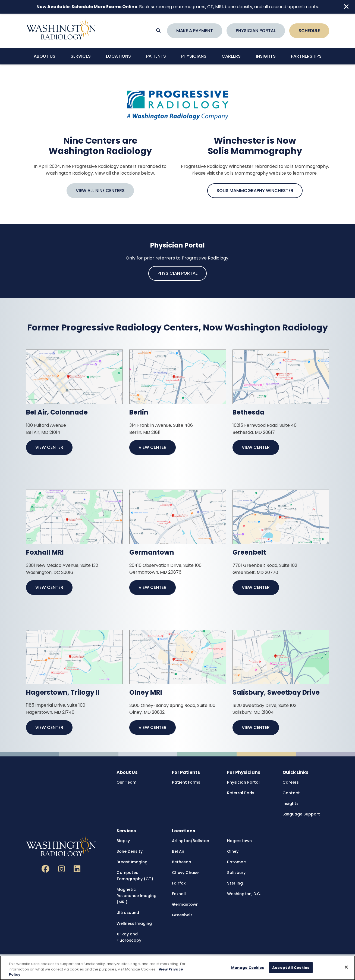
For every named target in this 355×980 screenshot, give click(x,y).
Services (81, 56)
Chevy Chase (185, 873)
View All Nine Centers (100, 191)
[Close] (346, 967)
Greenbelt (182, 915)
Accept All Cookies (291, 967)
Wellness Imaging (134, 923)
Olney (233, 851)
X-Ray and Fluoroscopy (129, 937)
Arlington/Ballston (191, 841)
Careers (231, 56)
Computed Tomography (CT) (135, 876)
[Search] (158, 31)
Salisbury (236, 873)
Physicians (194, 56)
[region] (177, 968)
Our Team (126, 782)
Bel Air (178, 851)
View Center (49, 447)
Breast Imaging (132, 862)
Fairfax (179, 883)
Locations (118, 56)
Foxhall (179, 894)
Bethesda (182, 862)
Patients (156, 56)
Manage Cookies (248, 967)
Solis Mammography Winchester (255, 191)
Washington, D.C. (244, 894)
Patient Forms (186, 782)
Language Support (301, 814)
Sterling (235, 883)
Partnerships (306, 56)
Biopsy (123, 841)
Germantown (185, 904)
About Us (45, 56)
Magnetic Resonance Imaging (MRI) (136, 896)
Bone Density (130, 851)
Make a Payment (195, 31)
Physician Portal (256, 31)
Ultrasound (128, 913)
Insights (266, 56)
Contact (291, 793)
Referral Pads (241, 793)
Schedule (309, 31)
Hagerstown (239, 841)
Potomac (236, 862)
